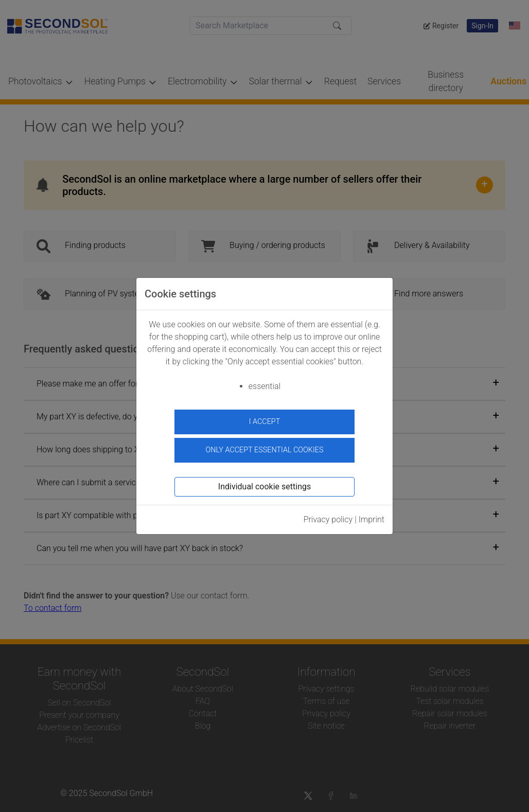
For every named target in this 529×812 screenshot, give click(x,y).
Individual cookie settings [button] (264, 486)
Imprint (372, 519)
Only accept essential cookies (265, 449)
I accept (265, 422)
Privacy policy (328, 519)
